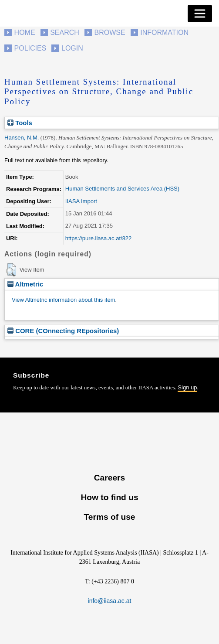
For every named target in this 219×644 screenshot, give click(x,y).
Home (25, 32)
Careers (109, 478)
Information (164, 32)
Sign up (187, 387)
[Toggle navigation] (200, 14)
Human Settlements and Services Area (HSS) (122, 189)
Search (65, 32)
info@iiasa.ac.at (110, 601)
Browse (109, 32)
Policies (30, 48)
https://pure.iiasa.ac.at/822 (98, 238)
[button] (11, 270)
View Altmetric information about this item (63, 300)
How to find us (109, 497)
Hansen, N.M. (22, 138)
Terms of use (109, 517)
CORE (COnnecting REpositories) (63, 331)
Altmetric (25, 284)
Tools (20, 123)
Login (72, 48)
